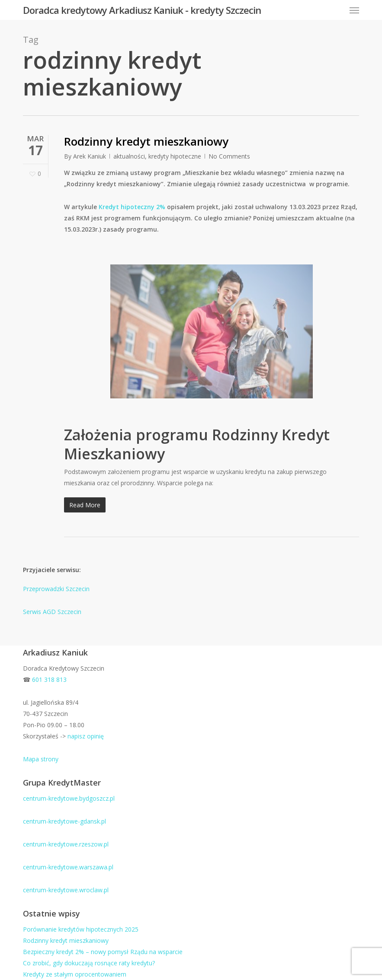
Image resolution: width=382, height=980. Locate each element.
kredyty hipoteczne (175, 156)
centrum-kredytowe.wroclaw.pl (66, 890)
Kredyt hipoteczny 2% (132, 207)
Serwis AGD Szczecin (52, 612)
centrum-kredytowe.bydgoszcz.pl (69, 798)
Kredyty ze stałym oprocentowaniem (75, 974)
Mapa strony (41, 759)
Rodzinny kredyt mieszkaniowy (146, 141)
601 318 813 (49, 679)
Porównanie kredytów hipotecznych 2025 (81, 929)
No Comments (229, 156)
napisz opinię (86, 736)
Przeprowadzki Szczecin (56, 589)
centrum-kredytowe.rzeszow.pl (66, 844)
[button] (354, 10)
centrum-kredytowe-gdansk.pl (64, 821)
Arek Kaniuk (90, 156)
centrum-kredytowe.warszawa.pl (68, 867)
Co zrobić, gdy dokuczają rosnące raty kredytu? (89, 963)
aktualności (129, 156)
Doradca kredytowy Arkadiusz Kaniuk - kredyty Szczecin (142, 10)
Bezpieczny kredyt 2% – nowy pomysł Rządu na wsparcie (103, 952)
